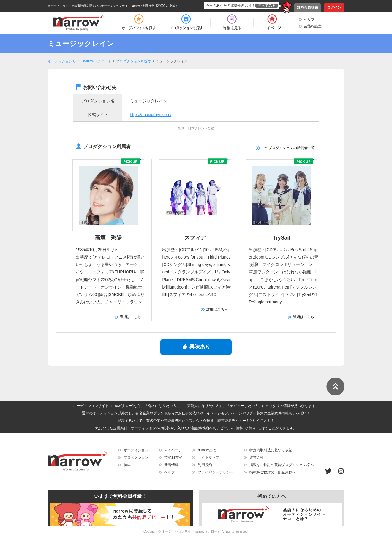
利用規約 (205, 465)
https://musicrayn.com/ (151, 115)
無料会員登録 (307, 7)
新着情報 (171, 465)
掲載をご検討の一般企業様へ (273, 472)
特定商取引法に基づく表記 (271, 450)
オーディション (136, 450)
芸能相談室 (313, 26)
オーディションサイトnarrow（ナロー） (191, 531)
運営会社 (257, 457)
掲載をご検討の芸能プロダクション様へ (282, 465)
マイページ (173, 450)
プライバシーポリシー (216, 472)
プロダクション (136, 457)
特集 (127, 465)
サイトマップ (208, 457)
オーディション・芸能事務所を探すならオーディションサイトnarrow (94, 6)
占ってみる (267, 6)
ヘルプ (309, 20)
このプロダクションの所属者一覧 (286, 148)
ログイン (334, 7)
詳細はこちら (128, 317)
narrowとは (207, 450)
